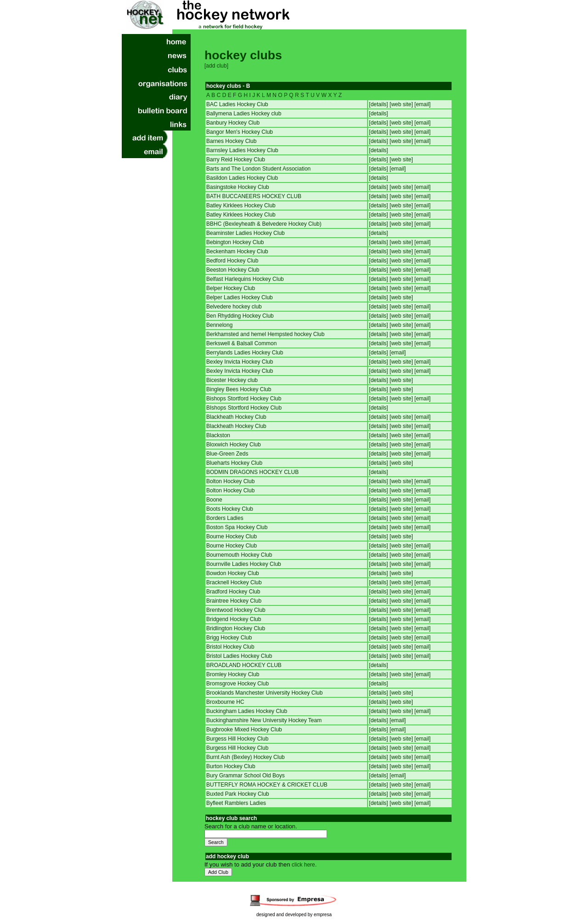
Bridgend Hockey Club (234, 619)
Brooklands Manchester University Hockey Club (264, 693)
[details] (379, 104)
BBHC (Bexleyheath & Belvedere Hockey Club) (264, 224)
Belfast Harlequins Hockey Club (245, 279)
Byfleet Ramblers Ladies (236, 803)
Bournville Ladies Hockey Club (244, 564)
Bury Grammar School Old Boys (246, 776)
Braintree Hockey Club (234, 601)
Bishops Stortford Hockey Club (244, 399)
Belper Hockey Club (231, 288)
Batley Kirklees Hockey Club (241, 205)
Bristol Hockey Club (230, 647)
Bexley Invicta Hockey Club (240, 362)
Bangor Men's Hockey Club (240, 132)
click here (303, 865)
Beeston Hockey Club (233, 270)
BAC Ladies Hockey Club (237, 104)
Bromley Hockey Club (233, 674)
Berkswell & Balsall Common (241, 343)
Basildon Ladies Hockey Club (242, 178)
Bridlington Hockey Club (236, 628)
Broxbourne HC (225, 702)
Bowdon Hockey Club (233, 573)
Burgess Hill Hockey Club (237, 739)
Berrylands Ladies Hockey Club (245, 353)
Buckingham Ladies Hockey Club (247, 711)
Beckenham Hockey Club (237, 251)
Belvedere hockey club (234, 307)
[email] (422, 104)
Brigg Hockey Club (229, 638)
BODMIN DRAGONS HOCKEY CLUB (252, 472)
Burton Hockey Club (231, 766)
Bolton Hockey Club (230, 481)
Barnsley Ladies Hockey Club (242, 150)
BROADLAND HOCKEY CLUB (244, 665)
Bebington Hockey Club (235, 242)
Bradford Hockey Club (233, 592)
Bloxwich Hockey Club (234, 445)
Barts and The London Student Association (258, 169)
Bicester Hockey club (232, 380)
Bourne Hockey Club (232, 536)
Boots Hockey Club (230, 509)
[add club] (216, 66)
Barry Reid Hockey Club (236, 160)
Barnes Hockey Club (231, 141)
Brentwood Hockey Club (236, 610)
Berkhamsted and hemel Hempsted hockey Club (265, 334)
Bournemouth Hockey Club (239, 555)
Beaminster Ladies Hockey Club (246, 233)
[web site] (402, 104)
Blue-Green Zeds (227, 454)
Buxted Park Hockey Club (238, 794)
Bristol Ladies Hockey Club (239, 656)
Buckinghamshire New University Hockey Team (264, 720)
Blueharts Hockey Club (234, 463)
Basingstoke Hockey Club (238, 187)
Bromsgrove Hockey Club (237, 684)
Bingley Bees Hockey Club (239, 389)
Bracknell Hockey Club (234, 582)
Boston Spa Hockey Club (237, 527)
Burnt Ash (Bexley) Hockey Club (246, 757)
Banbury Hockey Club (233, 123)
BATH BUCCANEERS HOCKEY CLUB (254, 196)
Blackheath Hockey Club (236, 417)
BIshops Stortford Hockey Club (244, 408)
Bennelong (219, 325)
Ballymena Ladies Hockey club (244, 114)
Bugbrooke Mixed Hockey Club (244, 730)
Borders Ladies (225, 518)
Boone (214, 500)
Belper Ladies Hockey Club (240, 297)
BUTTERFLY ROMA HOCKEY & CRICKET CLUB (267, 785)
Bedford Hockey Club (232, 261)
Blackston (218, 435)
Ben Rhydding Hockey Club (240, 316)
